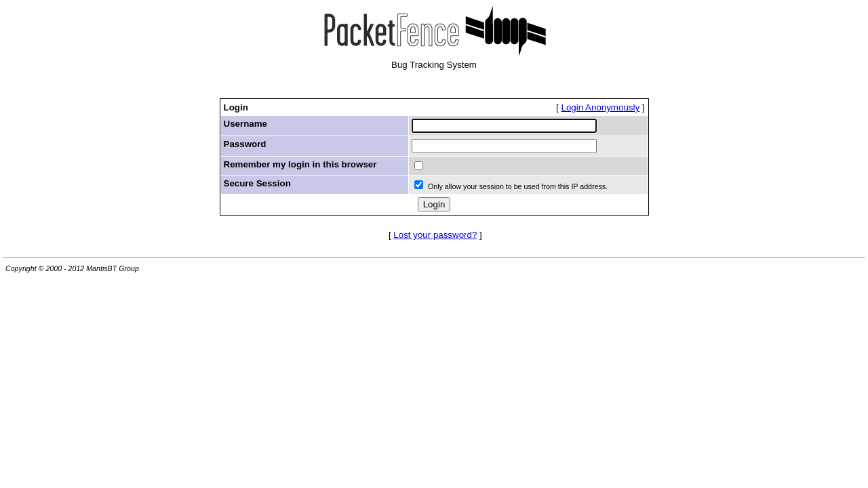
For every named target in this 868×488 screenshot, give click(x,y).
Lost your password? (435, 235)
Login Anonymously (601, 107)
